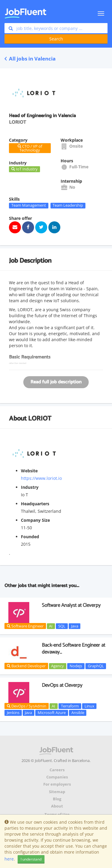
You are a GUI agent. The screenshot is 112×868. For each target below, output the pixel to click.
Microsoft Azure (52, 713)
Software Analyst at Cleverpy (71, 605)
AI (51, 626)
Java (75, 626)
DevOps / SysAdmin (27, 706)
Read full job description (56, 382)
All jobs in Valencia (30, 59)
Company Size (35, 520)
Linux (89, 706)
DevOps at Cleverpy (62, 685)
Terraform (70, 706)
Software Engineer (25, 626)
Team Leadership (68, 205)
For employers (57, 784)
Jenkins (13, 713)
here (9, 859)
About (57, 806)
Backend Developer (26, 666)
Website (29, 471)
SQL (62, 626)
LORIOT (40, 419)
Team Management (29, 205)
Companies (57, 777)
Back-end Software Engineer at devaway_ (73, 648)
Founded (30, 537)
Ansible (78, 713)
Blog (57, 799)
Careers (57, 770)
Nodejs (76, 666)
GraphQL (96, 666)
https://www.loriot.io (41, 478)
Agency (57, 666)
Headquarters (35, 504)
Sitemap (57, 792)
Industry (30, 487)
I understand (31, 859)
